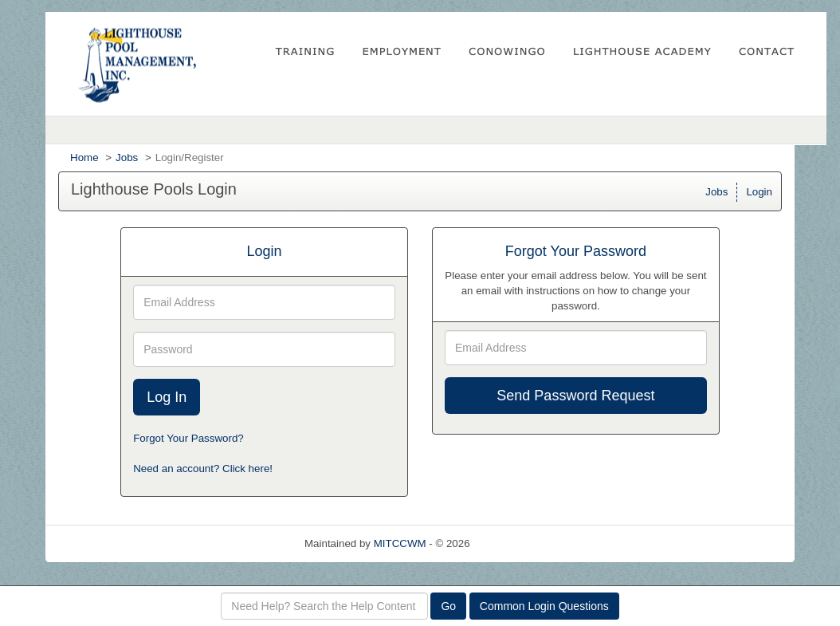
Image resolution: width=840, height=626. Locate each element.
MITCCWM (400, 543)
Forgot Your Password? (188, 438)
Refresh (517, 543)
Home (84, 157)
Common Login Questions (544, 606)
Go (448, 606)
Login (759, 192)
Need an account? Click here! (203, 469)
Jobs (127, 157)
